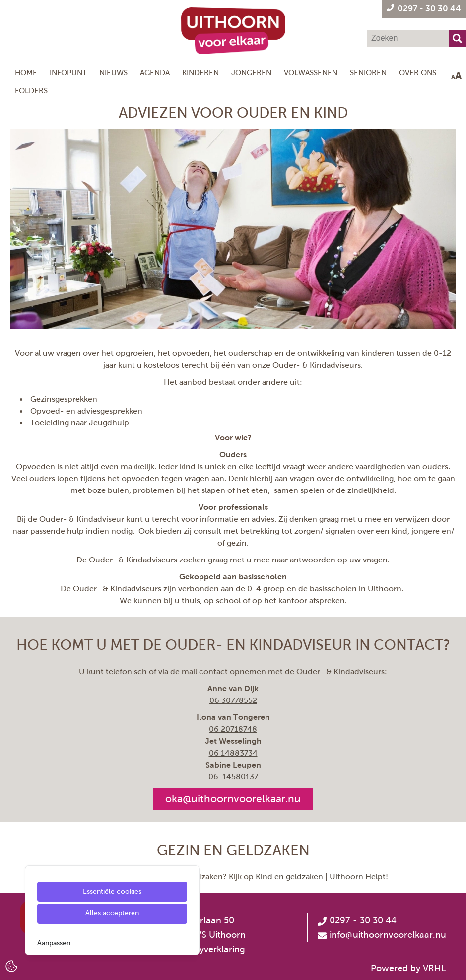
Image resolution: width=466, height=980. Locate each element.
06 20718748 (233, 729)
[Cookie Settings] (11, 965)
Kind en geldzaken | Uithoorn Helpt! (322, 876)
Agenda (155, 73)
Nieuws (113, 73)
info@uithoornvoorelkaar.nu (388, 935)
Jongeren (251, 73)
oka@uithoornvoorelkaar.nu (233, 799)
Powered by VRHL (408, 968)
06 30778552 (233, 700)
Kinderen (200, 73)
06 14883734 (233, 753)
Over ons (418, 73)
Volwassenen (311, 73)
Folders (31, 91)
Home (26, 73)
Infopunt (68, 73)
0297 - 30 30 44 (357, 920)
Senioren (368, 73)
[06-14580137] (233, 777)
